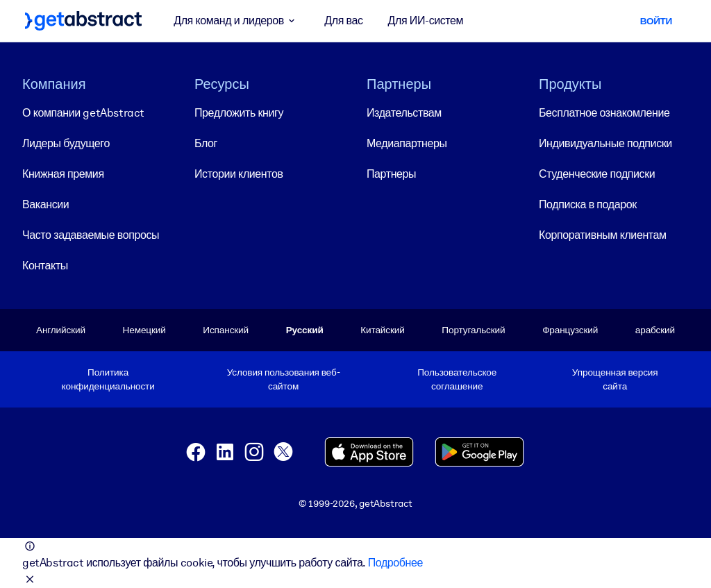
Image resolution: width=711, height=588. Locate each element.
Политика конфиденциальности (108, 378)
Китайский (382, 330)
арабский (655, 330)
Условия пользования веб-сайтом (284, 378)
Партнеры (391, 174)
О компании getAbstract (83, 113)
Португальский (473, 330)
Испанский (226, 330)
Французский (570, 330)
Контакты (45, 266)
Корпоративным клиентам (603, 235)
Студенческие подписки (597, 174)
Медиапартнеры (407, 143)
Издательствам (404, 113)
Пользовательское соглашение (457, 378)
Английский (61, 330)
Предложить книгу (239, 113)
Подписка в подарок (588, 204)
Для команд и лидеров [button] (236, 21)
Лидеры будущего (66, 143)
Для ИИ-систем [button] (426, 20)
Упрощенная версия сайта (615, 378)
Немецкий (144, 330)
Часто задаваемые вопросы (91, 235)
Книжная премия (63, 174)
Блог (206, 143)
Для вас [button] (343, 20)
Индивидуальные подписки (605, 143)
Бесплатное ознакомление (604, 113)
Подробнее (395, 563)
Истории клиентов (239, 174)
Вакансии (45, 204)
